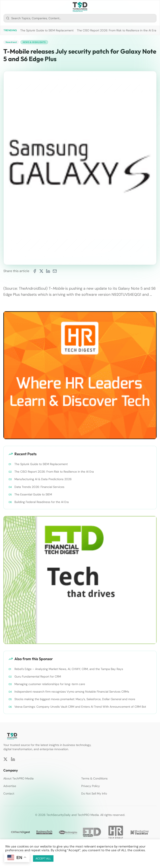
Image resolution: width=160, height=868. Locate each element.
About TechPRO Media (18, 778)
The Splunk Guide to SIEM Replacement (47, 30)
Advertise (10, 786)
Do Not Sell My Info (94, 793)
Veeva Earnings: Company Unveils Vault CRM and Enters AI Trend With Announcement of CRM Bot (80, 707)
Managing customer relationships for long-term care (50, 684)
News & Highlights (34, 42)
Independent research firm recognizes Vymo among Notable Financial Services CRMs (72, 692)
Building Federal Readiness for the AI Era (42, 502)
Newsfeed (11, 42)
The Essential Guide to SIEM (33, 494)
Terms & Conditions (94, 778)
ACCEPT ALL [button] (43, 858)
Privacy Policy (91, 786)
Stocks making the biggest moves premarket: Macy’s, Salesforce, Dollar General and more (75, 699)
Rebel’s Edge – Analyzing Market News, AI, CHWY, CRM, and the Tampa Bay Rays (69, 669)
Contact (9, 793)
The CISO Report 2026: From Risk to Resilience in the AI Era (117, 30)
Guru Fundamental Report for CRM (38, 676)
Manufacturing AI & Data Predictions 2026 (43, 479)
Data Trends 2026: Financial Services (39, 487)
